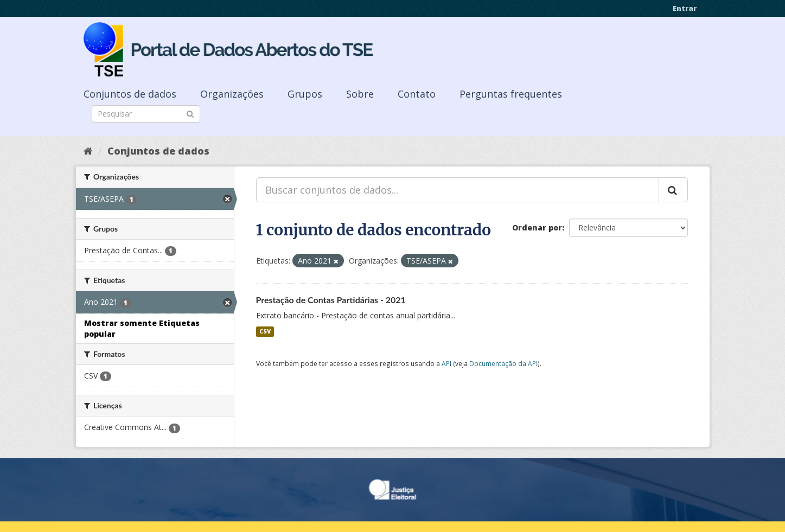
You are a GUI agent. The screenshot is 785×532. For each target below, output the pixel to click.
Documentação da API (503, 363)
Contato (417, 94)
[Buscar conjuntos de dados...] (458, 190)
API (446, 363)
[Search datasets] (146, 114)
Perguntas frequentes (511, 94)
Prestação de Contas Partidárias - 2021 (331, 300)
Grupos (305, 94)
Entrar (685, 8)
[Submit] (190, 113)
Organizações (232, 94)
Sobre (360, 94)
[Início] (88, 151)
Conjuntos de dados (130, 94)
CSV (265, 331)
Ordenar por (537, 227)
